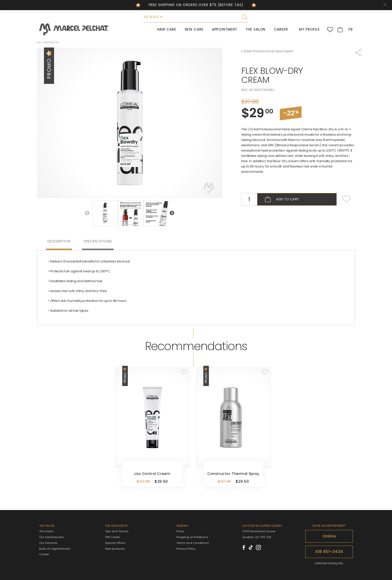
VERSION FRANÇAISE (329, 563)
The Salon (255, 29)
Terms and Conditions (193, 543)
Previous (87, 213)
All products (48, 43)
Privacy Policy (186, 549)
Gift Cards (113, 537)
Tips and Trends (117, 531)
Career (281, 29)
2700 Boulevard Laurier (259, 531)
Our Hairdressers (52, 537)
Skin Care (194, 29)
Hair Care (167, 29)
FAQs (180, 531)
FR (351, 29)
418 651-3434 (329, 552)
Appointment (225, 29)
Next (172, 213)
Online (329, 536)
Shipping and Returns (192, 537)
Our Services (48, 543)
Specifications (98, 241)
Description (59, 241)
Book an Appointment (55, 549)
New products (115, 549)
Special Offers (115, 543)
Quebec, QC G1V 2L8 (257, 537)
